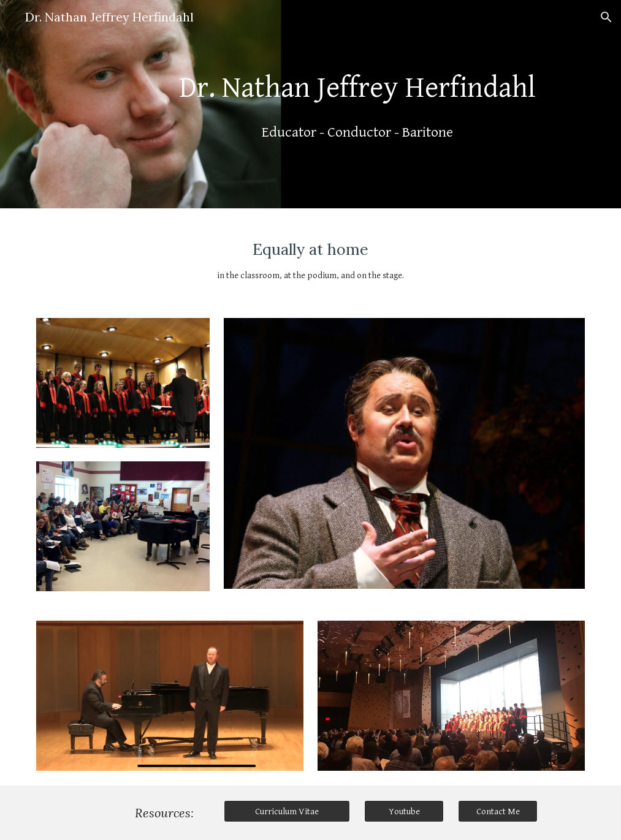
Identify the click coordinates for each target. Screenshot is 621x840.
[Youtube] (404, 811)
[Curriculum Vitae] (287, 811)
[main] (357, 104)
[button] (606, 17)
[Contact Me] (498, 811)
